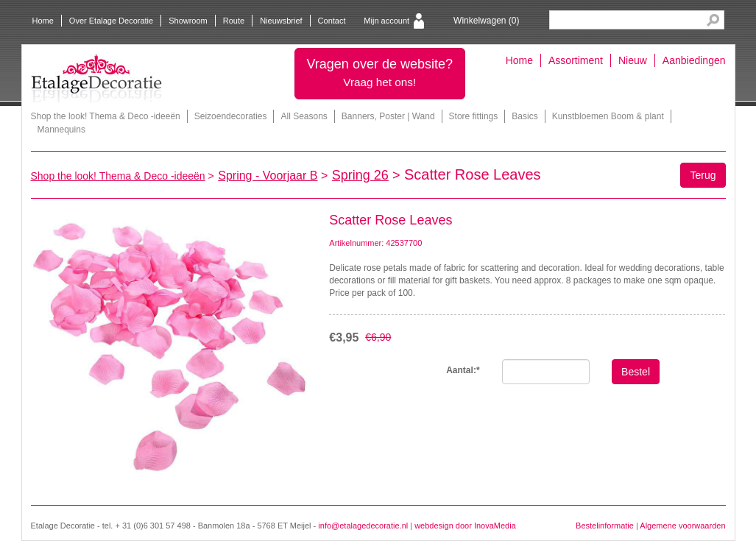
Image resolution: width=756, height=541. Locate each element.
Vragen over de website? (380, 73)
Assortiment (576, 60)
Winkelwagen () (486, 21)
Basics (524, 116)
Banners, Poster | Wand (388, 116)
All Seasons (304, 116)
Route (234, 21)
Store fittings (474, 116)
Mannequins (61, 130)
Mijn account (386, 21)
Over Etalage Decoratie (111, 21)
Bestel (636, 372)
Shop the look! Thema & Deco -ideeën (106, 116)
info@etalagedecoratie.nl (363, 526)
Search (713, 20)
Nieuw (633, 60)
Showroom (188, 21)
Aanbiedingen (694, 60)
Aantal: (463, 370)
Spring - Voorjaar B (268, 176)
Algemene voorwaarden (682, 526)
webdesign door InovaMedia (465, 526)
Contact (332, 21)
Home (43, 21)
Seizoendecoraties (231, 116)
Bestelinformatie (605, 526)
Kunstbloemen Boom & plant (608, 116)
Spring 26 (360, 175)
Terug (703, 175)
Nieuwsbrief (281, 21)
